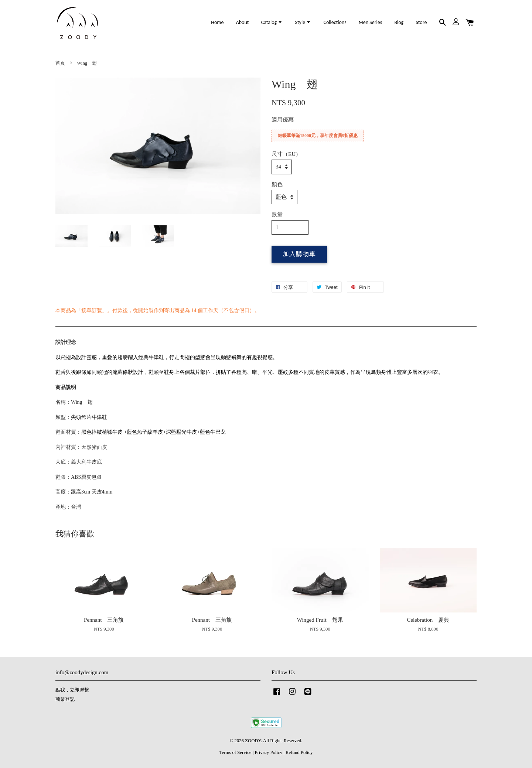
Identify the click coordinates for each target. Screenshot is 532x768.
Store (421, 22)
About (243, 22)
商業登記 (65, 699)
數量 (277, 214)
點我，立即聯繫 (72, 690)
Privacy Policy (268, 752)
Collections (335, 22)
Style (303, 22)
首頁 (60, 63)
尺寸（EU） (286, 154)
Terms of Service (236, 752)
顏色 (277, 184)
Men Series (370, 22)
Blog (399, 22)
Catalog (272, 22)
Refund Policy (299, 752)
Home (217, 22)
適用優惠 (283, 120)
